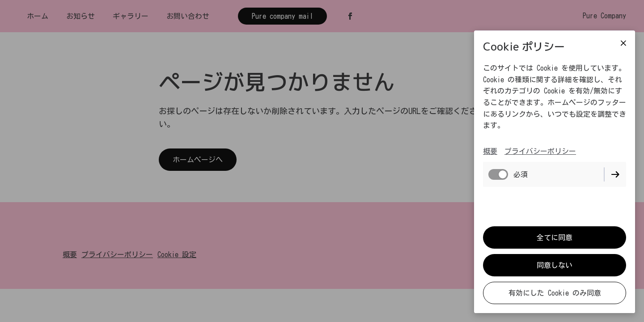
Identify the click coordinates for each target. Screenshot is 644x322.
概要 (490, 151)
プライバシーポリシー (540, 151)
